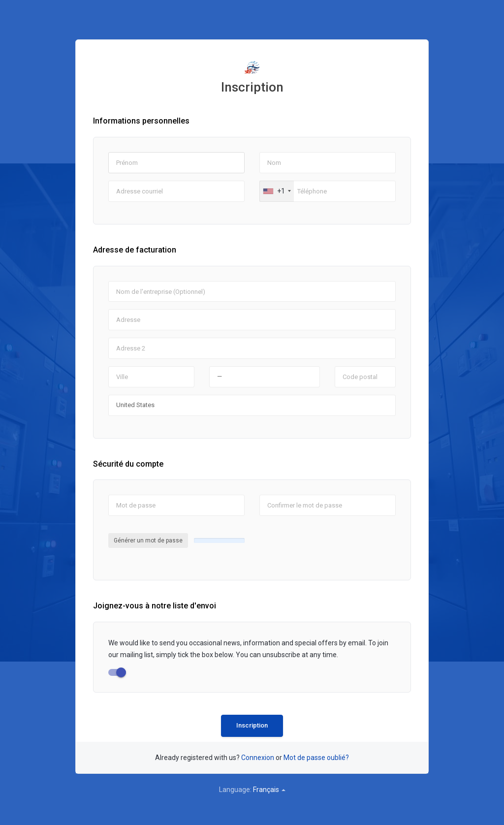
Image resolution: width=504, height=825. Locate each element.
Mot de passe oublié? (316, 758)
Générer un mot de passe (148, 540)
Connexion (258, 758)
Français (269, 790)
